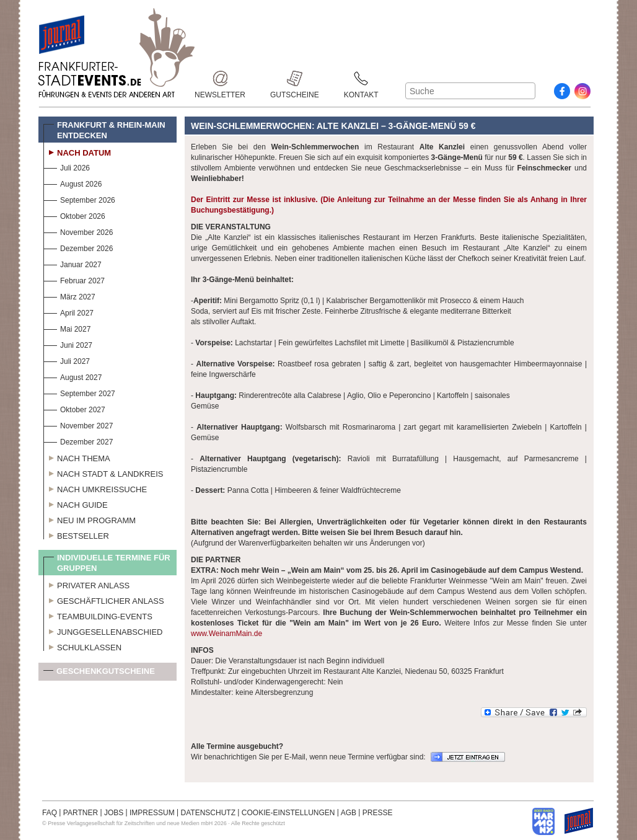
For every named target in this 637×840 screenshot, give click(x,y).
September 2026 (79, 199)
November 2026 (78, 231)
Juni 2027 (68, 344)
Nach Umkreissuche (95, 488)
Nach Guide (76, 503)
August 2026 (72, 183)
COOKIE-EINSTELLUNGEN (288, 813)
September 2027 (79, 392)
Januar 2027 (72, 263)
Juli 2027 (67, 360)
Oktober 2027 (74, 408)
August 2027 (72, 376)
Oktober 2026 (74, 215)
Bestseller (76, 534)
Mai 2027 (67, 328)
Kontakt (361, 78)
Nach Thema (77, 457)
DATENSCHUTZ (208, 813)
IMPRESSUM (152, 813)
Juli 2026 (67, 166)
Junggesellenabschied (103, 630)
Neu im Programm (90, 519)
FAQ (50, 813)
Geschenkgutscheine (99, 674)
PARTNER (81, 813)
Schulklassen (82, 646)
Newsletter (220, 78)
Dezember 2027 (78, 440)
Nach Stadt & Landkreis (103, 472)
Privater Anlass (86, 584)
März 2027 (69, 295)
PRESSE (378, 813)
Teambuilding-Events (98, 615)
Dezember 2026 (78, 247)
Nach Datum (77, 151)
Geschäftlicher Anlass (104, 599)
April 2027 (68, 312)
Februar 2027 (74, 279)
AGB (349, 813)
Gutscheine (295, 78)
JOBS (114, 813)
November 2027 (78, 424)
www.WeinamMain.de (226, 634)
